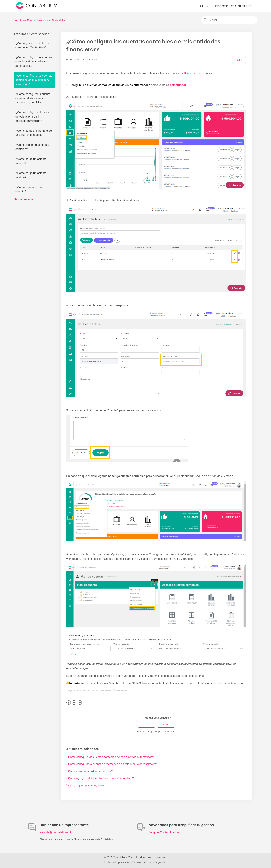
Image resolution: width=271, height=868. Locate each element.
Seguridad (161, 862)
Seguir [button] (239, 60)
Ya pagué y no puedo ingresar (85, 785)
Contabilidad (59, 20)
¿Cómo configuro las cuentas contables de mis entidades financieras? (34, 80)
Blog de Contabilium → (164, 832)
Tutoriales (42, 20)
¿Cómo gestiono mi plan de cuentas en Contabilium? (33, 45)
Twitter (74, 703)
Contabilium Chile (23, 20)
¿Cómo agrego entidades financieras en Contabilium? (100, 778)
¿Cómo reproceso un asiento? (29, 189)
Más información (24, 199)
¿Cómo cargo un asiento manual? (31, 161)
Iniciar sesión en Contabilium (232, 6)
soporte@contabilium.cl (55, 832)
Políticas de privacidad (117, 862)
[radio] (146, 725)
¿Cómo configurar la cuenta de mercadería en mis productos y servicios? (33, 98)
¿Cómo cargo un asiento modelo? (31, 175)
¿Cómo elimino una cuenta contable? (32, 147)
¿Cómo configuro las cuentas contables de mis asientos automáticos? (34, 62)
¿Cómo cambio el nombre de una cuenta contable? (34, 133)
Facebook (69, 703)
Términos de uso (142, 862)
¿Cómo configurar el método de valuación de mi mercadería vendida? (33, 116)
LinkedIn (80, 703)
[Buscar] (229, 20)
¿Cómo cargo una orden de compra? (89, 771)
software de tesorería (195, 73)
